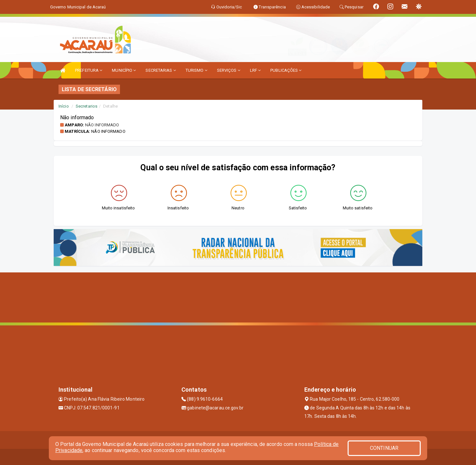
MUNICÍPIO (124, 70)
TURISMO (196, 70)
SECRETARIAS (161, 70)
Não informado (102, 125)
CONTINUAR (384, 448)
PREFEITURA (89, 70)
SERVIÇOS (229, 70)
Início (64, 106)
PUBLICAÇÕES (286, 70)
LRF (255, 70)
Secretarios (87, 106)
